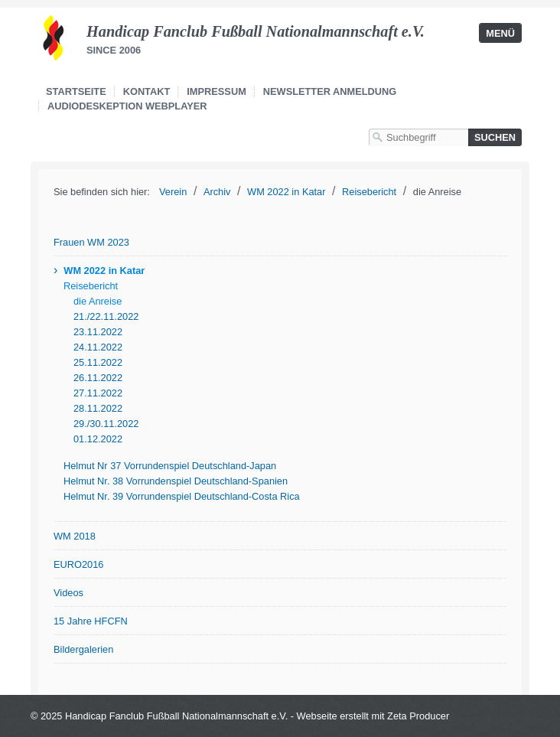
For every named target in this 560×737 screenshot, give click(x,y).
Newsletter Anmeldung (330, 91)
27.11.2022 (98, 393)
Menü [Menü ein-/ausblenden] (500, 33)
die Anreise (98, 301)
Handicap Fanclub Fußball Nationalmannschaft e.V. (256, 31)
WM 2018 (75, 536)
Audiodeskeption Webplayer (127, 106)
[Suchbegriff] (418, 137)
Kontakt (147, 91)
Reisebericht (91, 286)
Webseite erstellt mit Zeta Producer (373, 716)
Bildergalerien (83, 649)
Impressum (217, 91)
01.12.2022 (98, 439)
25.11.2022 (98, 362)
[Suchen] (495, 137)
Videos (68, 593)
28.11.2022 (98, 408)
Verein (173, 192)
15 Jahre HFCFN (91, 621)
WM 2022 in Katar (104, 271)
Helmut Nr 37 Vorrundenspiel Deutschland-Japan (170, 466)
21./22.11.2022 (106, 316)
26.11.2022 (98, 378)
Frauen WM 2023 (91, 242)
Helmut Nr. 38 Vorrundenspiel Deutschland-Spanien (176, 481)
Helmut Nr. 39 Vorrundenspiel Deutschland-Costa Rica (182, 496)
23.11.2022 (98, 332)
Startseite (76, 91)
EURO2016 (78, 564)
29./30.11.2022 (106, 424)
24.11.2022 (98, 347)
